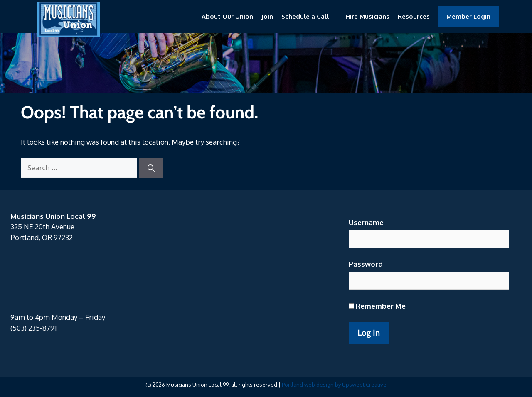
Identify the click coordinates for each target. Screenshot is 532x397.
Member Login (468, 16)
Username (366, 222)
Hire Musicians (367, 16)
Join (267, 16)
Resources (414, 16)
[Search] (151, 168)
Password (366, 264)
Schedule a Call (305, 16)
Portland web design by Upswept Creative (334, 385)
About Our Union (227, 16)
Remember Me (377, 306)
